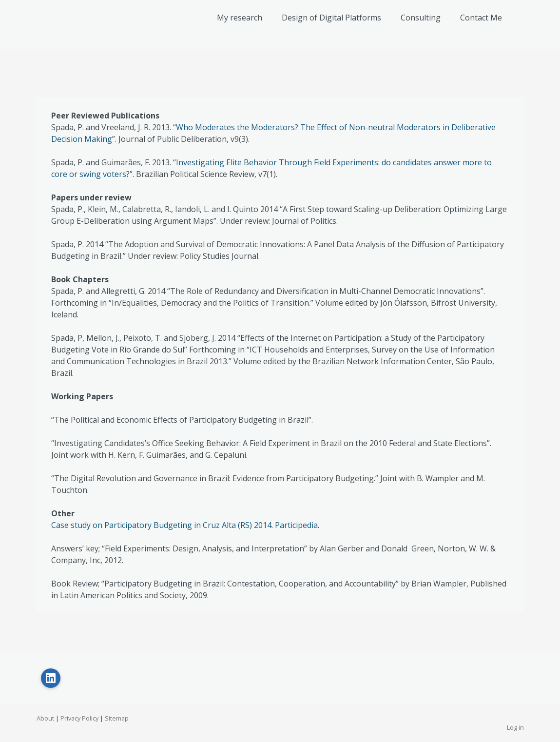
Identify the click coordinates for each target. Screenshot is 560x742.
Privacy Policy (79, 718)
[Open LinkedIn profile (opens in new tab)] (51, 678)
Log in (515, 727)
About (45, 718)
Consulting (421, 18)
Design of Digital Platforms (331, 18)
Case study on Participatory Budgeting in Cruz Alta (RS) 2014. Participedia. (185, 525)
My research (240, 18)
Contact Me (481, 18)
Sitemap (117, 718)
